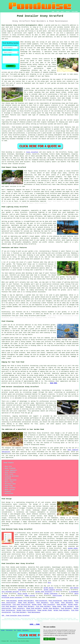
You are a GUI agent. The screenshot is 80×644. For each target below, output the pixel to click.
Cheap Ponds (68, 601)
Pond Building (11, 601)
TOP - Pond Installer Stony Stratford (15, 616)
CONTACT (68, 12)
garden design (49, 588)
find (7, 567)
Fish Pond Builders (9, 607)
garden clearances (51, 594)
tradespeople (51, 597)
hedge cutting (30, 596)
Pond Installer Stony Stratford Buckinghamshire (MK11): (22, 25)
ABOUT (62, 12)
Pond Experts (26, 630)
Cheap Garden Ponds (45, 610)
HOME (53, 12)
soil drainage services (10, 592)
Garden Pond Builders (26, 601)
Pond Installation (55, 601)
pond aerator (57, 390)
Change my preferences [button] (62, 639)
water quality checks (61, 552)
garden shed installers (44, 592)
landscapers (22, 590)
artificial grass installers (12, 597)
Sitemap (3, 630)
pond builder (32, 120)
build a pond (6, 588)
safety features (38, 65)
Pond (3, 152)
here (49, 583)
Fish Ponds (55, 603)
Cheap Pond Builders (26, 603)
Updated (19, 630)
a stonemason (74, 592)
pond (54, 42)
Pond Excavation (41, 601)
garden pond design (55, 546)
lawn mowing (74, 588)
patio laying (22, 594)
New (15, 630)
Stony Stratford (32, 152)
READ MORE (54, 383)
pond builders (70, 158)
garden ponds (73, 548)
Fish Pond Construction (21, 605)
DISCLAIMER (75, 12)
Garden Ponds (37, 605)
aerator (17, 413)
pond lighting (68, 236)
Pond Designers (42, 603)
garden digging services (53, 590)
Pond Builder (62, 605)
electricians (57, 596)
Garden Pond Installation (26, 610)
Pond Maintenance (34, 612)
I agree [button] (46, 639)
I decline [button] (52, 639)
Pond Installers (49, 605)
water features (47, 577)
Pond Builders (68, 607)
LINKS (58, 12)
